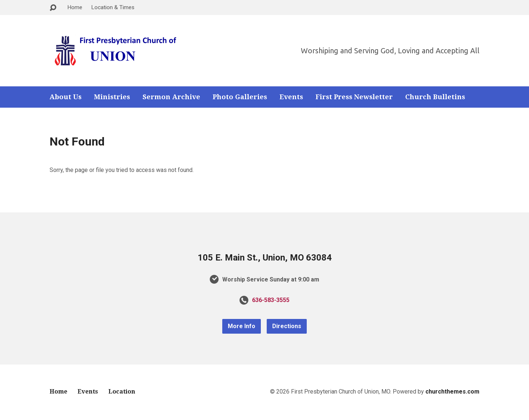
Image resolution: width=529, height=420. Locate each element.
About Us (66, 97)
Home (75, 7)
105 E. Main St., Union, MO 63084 (265, 258)
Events (291, 97)
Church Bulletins (435, 97)
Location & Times (113, 7)
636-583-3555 (271, 300)
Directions (287, 326)
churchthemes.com (452, 392)
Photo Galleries (240, 97)
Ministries (112, 97)
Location (122, 392)
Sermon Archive (171, 97)
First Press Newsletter (354, 97)
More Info (242, 326)
